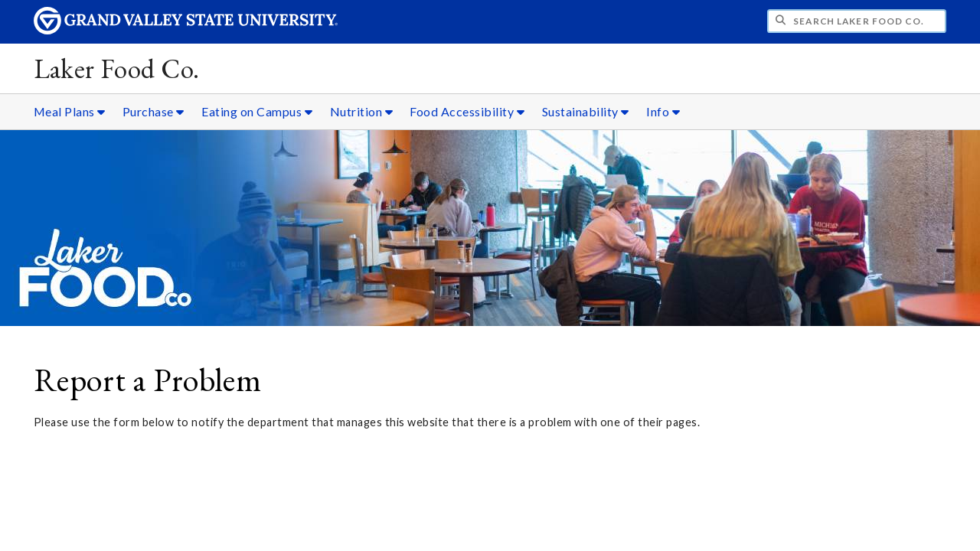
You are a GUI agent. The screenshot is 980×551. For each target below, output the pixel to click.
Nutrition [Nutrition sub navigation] (362, 111)
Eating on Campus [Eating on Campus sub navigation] (257, 111)
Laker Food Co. (117, 68)
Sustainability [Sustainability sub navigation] (586, 111)
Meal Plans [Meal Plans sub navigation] (70, 111)
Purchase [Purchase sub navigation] (154, 111)
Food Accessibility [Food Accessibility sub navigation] (467, 111)
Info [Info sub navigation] (663, 111)
